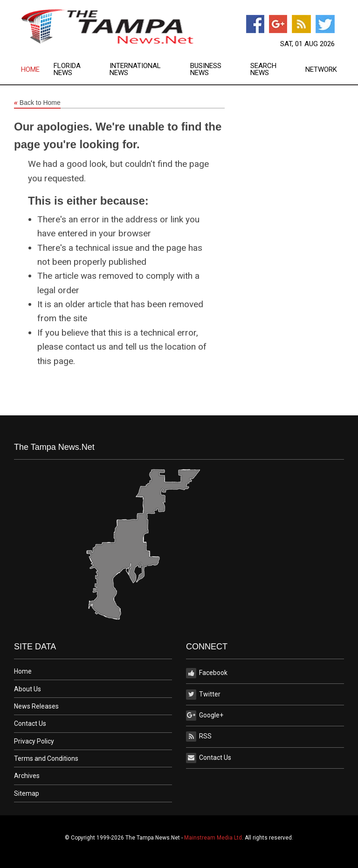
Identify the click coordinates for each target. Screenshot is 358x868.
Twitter (203, 695)
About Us (28, 689)
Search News (263, 69)
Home (30, 70)
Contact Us (30, 723)
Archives (27, 776)
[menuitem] (37, 69)
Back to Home (37, 103)
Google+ (205, 716)
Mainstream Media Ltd (213, 838)
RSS (199, 737)
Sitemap (27, 793)
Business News (206, 69)
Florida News (67, 69)
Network (321, 70)
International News (135, 69)
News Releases (36, 706)
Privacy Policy (34, 741)
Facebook (207, 673)
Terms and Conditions (46, 758)
